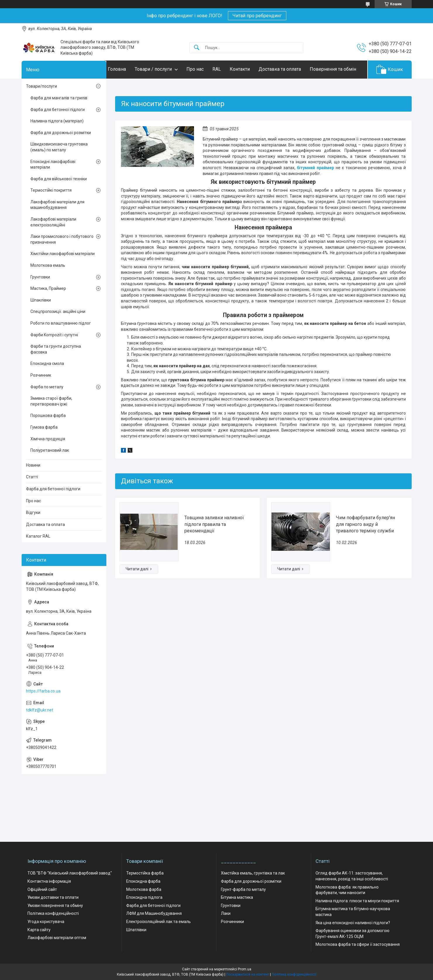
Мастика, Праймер (48, 307)
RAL (228, 69)
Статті (32, 495)
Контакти (251, 69)
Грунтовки (40, 295)
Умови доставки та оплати (53, 898)
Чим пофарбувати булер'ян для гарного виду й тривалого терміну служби (366, 542)
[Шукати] (197, 48)
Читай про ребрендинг (257, 16)
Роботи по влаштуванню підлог (61, 341)
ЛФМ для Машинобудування (154, 914)
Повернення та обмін (143, 87)
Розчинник (41, 393)
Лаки (226, 914)
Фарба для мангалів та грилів (59, 116)
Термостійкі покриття (51, 208)
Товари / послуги (165, 69)
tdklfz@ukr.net (40, 728)
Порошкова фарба (48, 434)
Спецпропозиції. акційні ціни (58, 330)
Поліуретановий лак (50, 468)
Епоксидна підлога (144, 898)
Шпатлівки (136, 930)
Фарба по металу (47, 405)
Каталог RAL (38, 554)
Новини (33, 483)
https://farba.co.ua (43, 709)
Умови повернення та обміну (55, 905)
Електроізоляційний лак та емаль (159, 922)
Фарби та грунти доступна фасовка (56, 367)
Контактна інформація (49, 882)
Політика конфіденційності (53, 914)
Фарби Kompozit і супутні (54, 353)
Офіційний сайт (42, 889)
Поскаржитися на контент (248, 974)
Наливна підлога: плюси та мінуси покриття (357, 901)
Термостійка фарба (145, 873)
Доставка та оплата (291, 69)
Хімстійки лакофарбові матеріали (63, 272)
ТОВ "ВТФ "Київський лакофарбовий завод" (70, 873)
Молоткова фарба (144, 889)
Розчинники (232, 922)
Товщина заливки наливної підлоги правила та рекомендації (214, 542)
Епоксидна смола (47, 382)
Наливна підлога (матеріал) (57, 139)
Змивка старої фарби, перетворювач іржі (51, 419)
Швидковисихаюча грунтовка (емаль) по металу (59, 165)
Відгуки (33, 531)
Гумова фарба (44, 445)
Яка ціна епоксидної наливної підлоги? (353, 923)
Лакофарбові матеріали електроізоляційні (53, 240)
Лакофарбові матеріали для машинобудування (57, 223)
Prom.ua (245, 969)
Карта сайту (39, 930)
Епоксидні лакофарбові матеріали (53, 182)
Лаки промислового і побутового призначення (62, 257)
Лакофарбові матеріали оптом (57, 938)
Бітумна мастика (237, 898)
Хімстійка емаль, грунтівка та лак (253, 873)
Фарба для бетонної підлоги (58, 127)
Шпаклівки (41, 318)
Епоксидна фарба (143, 882)
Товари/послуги (41, 104)
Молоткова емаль (48, 283)
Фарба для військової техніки (59, 197)
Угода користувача (46, 922)
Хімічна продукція (48, 457)
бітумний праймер (315, 186)
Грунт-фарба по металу (243, 889)
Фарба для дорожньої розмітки (61, 150)
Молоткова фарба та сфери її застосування (358, 945)
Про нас (207, 69)
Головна (129, 69)
